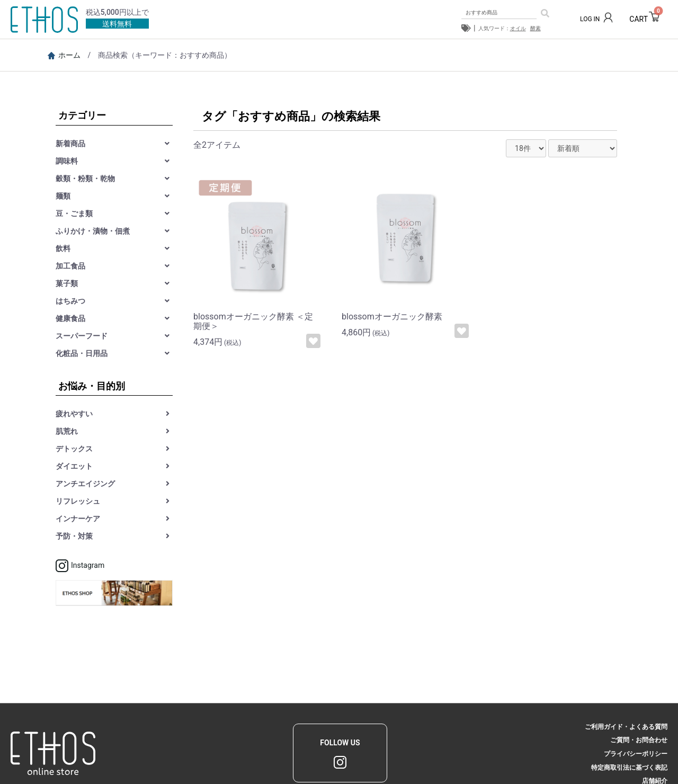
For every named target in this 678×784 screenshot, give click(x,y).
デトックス (74, 449)
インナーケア (78, 519)
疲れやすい (74, 414)
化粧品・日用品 (82, 353)
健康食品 (70, 318)
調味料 (67, 161)
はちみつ (70, 301)
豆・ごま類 (74, 213)
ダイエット (74, 466)
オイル (518, 28)
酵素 (536, 28)
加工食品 (70, 266)
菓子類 (67, 283)
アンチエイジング (85, 484)
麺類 (63, 196)
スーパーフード (82, 336)
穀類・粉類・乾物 (85, 179)
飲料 (63, 248)
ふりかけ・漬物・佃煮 (93, 231)
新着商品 (70, 144)
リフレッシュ (78, 501)
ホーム (64, 55)
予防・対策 (74, 536)
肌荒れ (67, 431)
